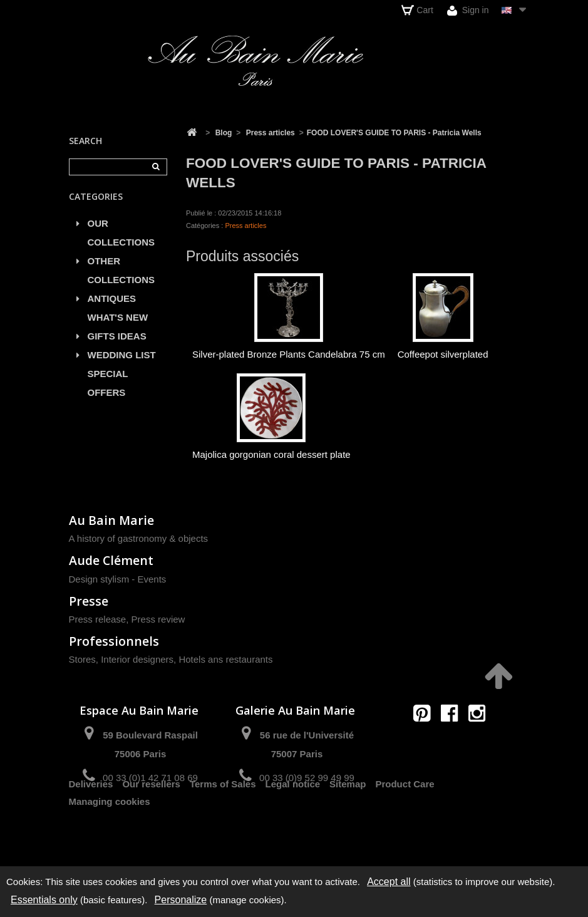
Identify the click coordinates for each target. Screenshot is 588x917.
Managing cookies (110, 840)
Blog (224, 133)
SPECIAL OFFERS (108, 389)
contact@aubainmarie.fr (453, 740)
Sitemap (348, 822)
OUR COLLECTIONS (121, 239)
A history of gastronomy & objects (139, 538)
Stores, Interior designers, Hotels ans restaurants (171, 659)
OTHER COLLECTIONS (121, 277)
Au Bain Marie (111, 520)
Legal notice (293, 822)
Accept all (389, 882)
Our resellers (151, 822)
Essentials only (44, 900)
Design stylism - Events (118, 579)
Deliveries (91, 822)
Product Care (405, 822)
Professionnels (114, 641)
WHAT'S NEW (118, 324)
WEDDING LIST (122, 361)
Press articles (271, 133)
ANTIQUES (112, 305)
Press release (98, 619)
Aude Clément (111, 560)
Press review (158, 619)
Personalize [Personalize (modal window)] (181, 900)
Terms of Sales (223, 822)
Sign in (468, 10)
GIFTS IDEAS (117, 342)
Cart (417, 10)
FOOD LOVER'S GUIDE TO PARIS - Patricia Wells (394, 133)
